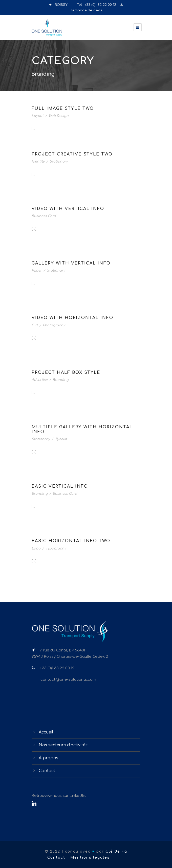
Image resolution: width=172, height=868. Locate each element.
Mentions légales (90, 858)
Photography (54, 325)
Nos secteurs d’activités (63, 745)
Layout (38, 116)
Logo (36, 548)
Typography (56, 548)
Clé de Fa (116, 851)
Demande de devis (86, 10)
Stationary (59, 162)
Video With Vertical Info (68, 209)
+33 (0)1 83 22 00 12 (101, 5)
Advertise (40, 380)
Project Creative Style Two (72, 154)
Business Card (44, 216)
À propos (48, 758)
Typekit (61, 439)
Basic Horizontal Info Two (71, 541)
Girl (35, 325)
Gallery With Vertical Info (71, 263)
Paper (37, 271)
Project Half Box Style (66, 373)
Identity (38, 162)
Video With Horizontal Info (72, 318)
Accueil (46, 732)
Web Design (59, 116)
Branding (61, 380)
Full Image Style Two (63, 109)
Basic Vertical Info (60, 486)
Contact (47, 771)
